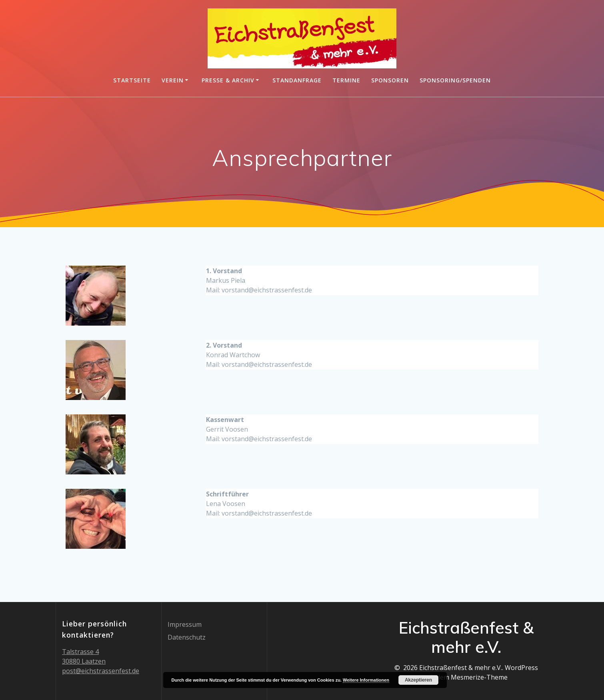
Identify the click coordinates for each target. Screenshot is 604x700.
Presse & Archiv (228, 80)
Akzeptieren (418, 680)
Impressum (185, 624)
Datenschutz (187, 637)
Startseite (132, 80)
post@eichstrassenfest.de (101, 671)
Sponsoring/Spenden (455, 80)
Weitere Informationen (366, 680)
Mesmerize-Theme (479, 677)
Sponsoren (390, 80)
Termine (346, 80)
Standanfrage (297, 80)
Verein (173, 80)
